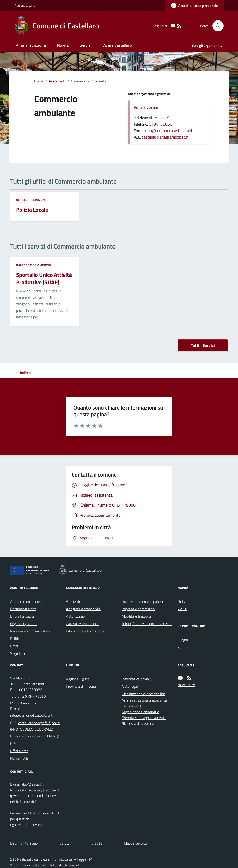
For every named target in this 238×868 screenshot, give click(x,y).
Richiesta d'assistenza (139, 723)
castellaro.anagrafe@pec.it (165, 137)
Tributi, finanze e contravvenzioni (147, 627)
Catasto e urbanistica (82, 624)
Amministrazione (31, 45)
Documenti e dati (23, 609)
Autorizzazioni (77, 616)
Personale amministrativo (30, 631)
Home (39, 81)
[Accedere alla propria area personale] (194, 6)
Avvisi (182, 609)
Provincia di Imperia (81, 686)
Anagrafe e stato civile (83, 609)
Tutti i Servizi (203, 345)
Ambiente (74, 601)
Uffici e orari (19, 751)
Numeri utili (19, 758)
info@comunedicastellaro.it (168, 131)
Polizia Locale (146, 107)
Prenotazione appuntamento (144, 718)
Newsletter (186, 685)
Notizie (183, 601)
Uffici (14, 646)
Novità (63, 45)
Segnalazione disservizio (140, 712)
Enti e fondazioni (23, 616)
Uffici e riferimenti (32, 200)
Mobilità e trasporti (136, 616)
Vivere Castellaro (117, 45)
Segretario (18, 653)
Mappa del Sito (135, 843)
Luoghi (183, 640)
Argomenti (57, 81)
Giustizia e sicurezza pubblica (144, 601)
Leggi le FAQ (131, 706)
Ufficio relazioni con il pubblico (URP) (35, 740)
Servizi (86, 45)
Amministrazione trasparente (144, 700)
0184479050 (161, 124)
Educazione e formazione (85, 631)
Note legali (130, 686)
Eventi (183, 647)
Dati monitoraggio (24, 843)
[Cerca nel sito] (216, 26)
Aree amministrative (26, 601)
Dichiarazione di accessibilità (143, 694)
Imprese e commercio (33, 265)
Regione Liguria (25, 5)
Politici (15, 639)
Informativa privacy (137, 679)
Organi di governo (24, 624)
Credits (97, 843)
